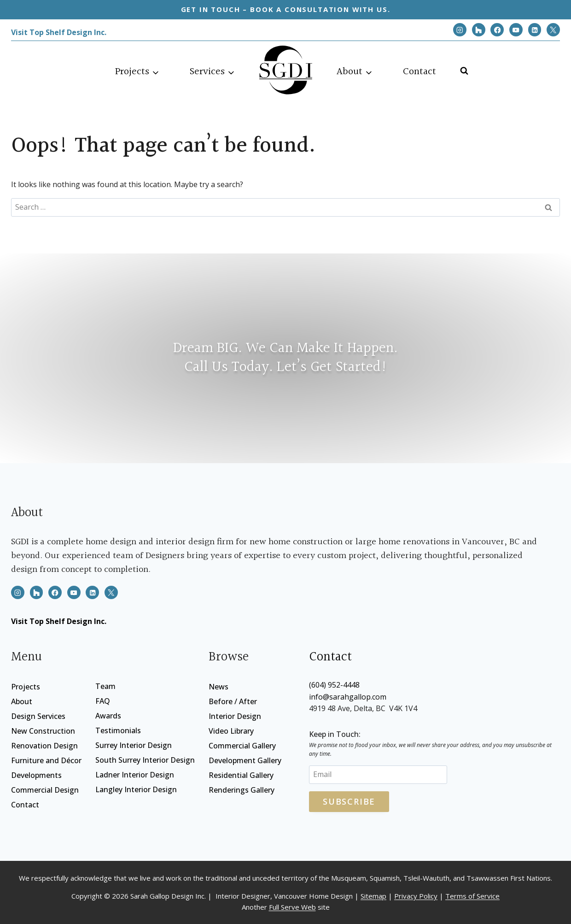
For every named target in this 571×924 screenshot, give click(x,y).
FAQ (103, 701)
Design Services (38, 716)
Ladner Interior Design (135, 775)
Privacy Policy (416, 896)
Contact (420, 72)
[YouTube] (516, 30)
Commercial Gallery (242, 746)
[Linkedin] (535, 30)
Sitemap (373, 896)
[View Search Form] (462, 68)
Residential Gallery (241, 775)
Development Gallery (245, 760)
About (22, 701)
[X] (553, 30)
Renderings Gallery (242, 790)
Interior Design (235, 716)
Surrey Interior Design (134, 745)
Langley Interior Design (136, 789)
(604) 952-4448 (334, 685)
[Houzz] (479, 30)
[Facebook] (497, 30)
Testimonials (118, 730)
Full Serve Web (292, 907)
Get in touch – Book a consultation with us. (286, 9)
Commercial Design (45, 790)
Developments (36, 775)
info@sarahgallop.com (348, 697)
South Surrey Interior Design (145, 760)
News (218, 687)
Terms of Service (472, 896)
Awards (108, 716)
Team (105, 686)
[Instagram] (460, 30)
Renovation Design (44, 746)
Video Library (231, 731)
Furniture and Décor (46, 760)
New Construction (43, 731)
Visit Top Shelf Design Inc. (59, 32)
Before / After (233, 701)
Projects (26, 687)
